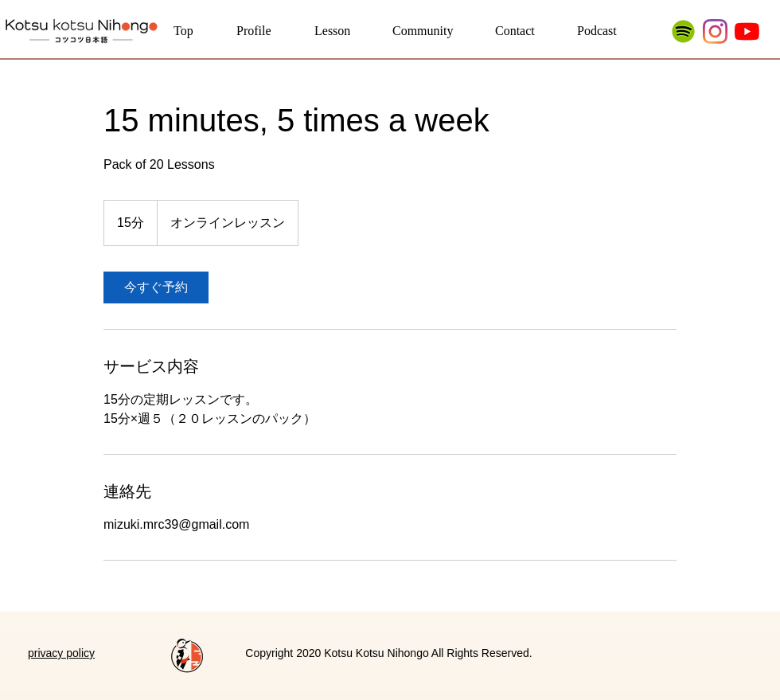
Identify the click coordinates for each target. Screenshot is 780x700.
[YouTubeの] (747, 31)
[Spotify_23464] (683, 31)
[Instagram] (715, 31)
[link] (156, 287)
